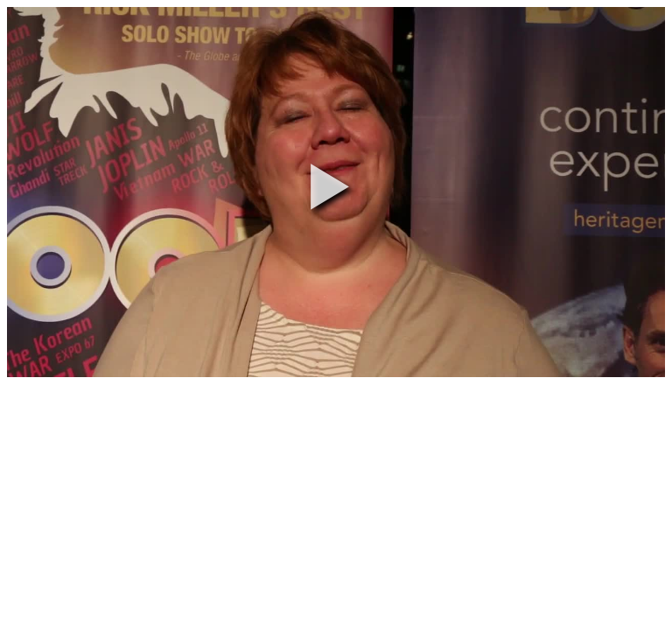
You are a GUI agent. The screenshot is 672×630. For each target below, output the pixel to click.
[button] (330, 186)
